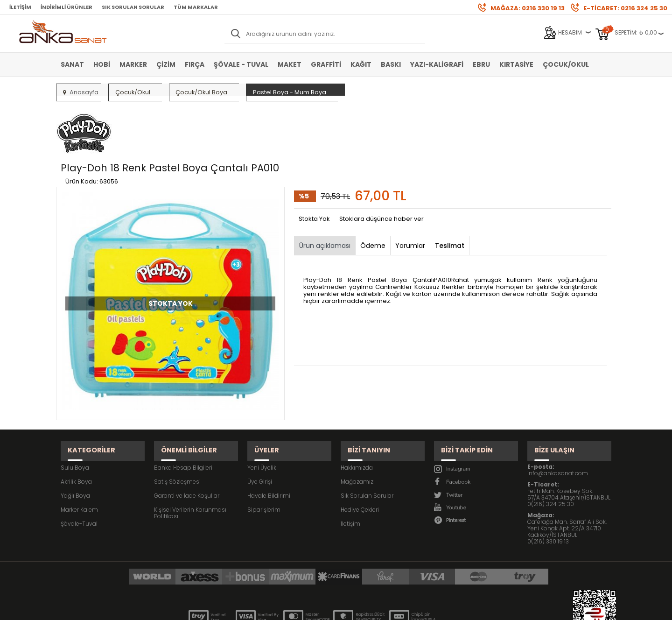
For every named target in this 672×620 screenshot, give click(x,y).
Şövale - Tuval (241, 64)
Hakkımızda (357, 415)
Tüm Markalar (196, 7)
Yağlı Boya (75, 443)
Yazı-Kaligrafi (437, 64)
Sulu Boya (75, 415)
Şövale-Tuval (79, 471)
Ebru (481, 64)
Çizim (166, 64)
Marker (133, 64)
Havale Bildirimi (269, 443)
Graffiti (326, 64)
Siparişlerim (264, 457)
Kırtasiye (516, 64)
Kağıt (361, 64)
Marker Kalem (79, 457)
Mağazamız (357, 429)
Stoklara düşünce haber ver (381, 175)
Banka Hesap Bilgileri (183, 415)
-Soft (284, 608)
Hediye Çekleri (360, 457)
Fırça (195, 64)
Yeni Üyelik (262, 415)
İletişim (20, 7)
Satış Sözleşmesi (177, 429)
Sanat (72, 64)
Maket (290, 64)
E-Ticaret (308, 608)
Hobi (102, 64)
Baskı (391, 64)
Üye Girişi (260, 429)
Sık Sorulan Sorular (133, 7)
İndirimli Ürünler (66, 7)
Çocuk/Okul (566, 64)
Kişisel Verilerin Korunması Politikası (190, 460)
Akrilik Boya (76, 429)
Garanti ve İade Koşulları (187, 443)
